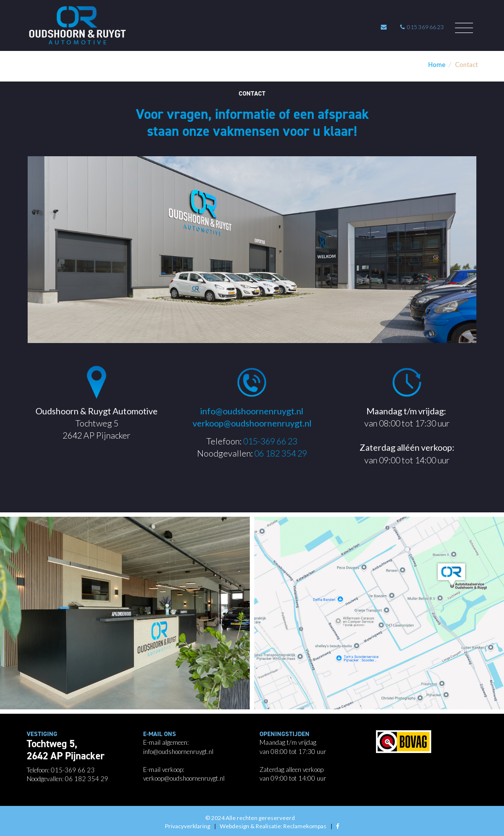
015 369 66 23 (422, 27)
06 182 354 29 (281, 453)
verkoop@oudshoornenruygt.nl (252, 423)
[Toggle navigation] (464, 28)
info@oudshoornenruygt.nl (252, 411)
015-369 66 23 (270, 441)
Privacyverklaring (187, 826)
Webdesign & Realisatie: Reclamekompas (273, 826)
